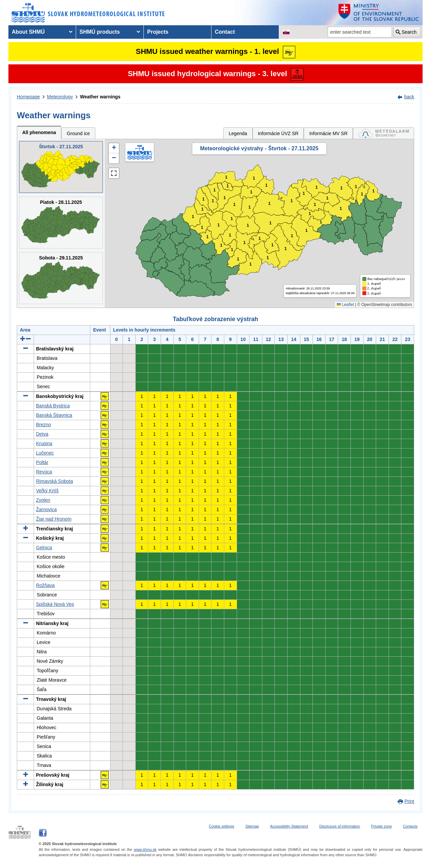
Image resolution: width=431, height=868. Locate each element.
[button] (114, 148)
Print (409, 801)
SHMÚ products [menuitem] (100, 32)
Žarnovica (46, 509)
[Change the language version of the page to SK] (286, 32)
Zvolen (43, 500)
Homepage (28, 97)
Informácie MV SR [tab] (328, 133)
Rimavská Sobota (55, 481)
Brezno (43, 425)
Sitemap (252, 826)
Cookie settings (221, 826)
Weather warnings (100, 97)
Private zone (381, 826)
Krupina (44, 443)
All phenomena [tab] (39, 132)
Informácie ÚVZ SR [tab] (278, 133)
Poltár (42, 462)
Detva (42, 434)
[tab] (384, 133)
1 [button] (202, 228)
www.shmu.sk (145, 849)
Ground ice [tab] (78, 133)
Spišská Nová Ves (55, 604)
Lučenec (45, 453)
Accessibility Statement (289, 826)
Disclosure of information (340, 826)
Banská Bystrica (53, 406)
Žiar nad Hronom (54, 519)
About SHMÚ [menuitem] (28, 32)
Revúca (44, 472)
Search (409, 32)
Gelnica (44, 548)
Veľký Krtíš (47, 491)
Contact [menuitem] (225, 32)
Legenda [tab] (238, 133)
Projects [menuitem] (158, 32)
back (409, 97)
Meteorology (60, 97)
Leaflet (345, 305)
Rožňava (45, 585)
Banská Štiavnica (54, 415)
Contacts (410, 826)
